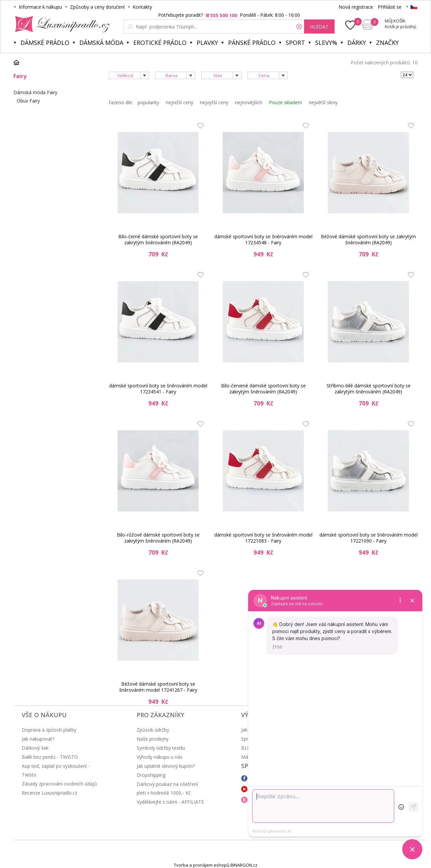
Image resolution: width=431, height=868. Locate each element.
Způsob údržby (153, 730)
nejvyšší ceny (214, 102)
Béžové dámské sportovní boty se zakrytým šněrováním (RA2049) (368, 239)
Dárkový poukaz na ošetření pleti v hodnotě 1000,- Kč (167, 788)
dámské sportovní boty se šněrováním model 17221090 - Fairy (369, 538)
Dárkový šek (35, 748)
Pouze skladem (285, 102)
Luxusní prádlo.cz (61, 24)
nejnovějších (249, 102)
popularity (148, 102)
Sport (295, 43)
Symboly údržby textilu (161, 748)
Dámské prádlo (45, 43)
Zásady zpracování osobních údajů (59, 784)
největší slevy (323, 102)
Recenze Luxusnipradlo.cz (50, 793)
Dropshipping (151, 775)
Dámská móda (101, 43)
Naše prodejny (153, 739)
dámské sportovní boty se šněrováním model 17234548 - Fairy (263, 239)
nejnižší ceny (179, 102)
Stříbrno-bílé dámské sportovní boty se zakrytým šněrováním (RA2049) (369, 389)
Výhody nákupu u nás (160, 757)
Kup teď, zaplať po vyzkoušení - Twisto (56, 770)
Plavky (207, 43)
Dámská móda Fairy (35, 92)
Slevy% (326, 43)
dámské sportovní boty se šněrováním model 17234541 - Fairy (158, 389)
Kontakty (142, 7)
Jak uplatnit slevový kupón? (166, 766)
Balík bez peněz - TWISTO (50, 757)
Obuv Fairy (28, 101)
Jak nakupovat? (38, 739)
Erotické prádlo (160, 43)
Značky (387, 43)
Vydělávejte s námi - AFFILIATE (170, 802)
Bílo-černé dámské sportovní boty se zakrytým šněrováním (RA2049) (158, 239)
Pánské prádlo (252, 43)
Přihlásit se (390, 7)
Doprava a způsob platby (49, 730)
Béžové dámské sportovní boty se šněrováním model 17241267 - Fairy (158, 687)
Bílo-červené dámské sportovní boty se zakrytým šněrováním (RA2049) (263, 389)
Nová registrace (356, 7)
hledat (319, 27)
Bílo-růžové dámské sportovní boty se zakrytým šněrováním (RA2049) (158, 538)
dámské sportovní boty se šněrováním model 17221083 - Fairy (263, 538)
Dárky (357, 43)
